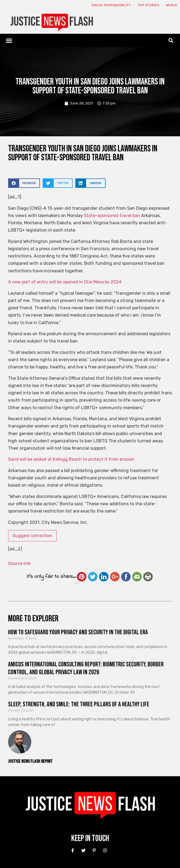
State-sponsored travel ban (112, 216)
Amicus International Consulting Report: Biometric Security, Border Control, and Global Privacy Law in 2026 (86, 668)
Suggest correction (32, 536)
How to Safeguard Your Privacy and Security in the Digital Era (78, 632)
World (172, 5)
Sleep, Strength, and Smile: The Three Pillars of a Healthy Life (79, 704)
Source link (19, 563)
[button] (9, 40)
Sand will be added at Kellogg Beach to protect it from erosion (71, 459)
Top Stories (148, 5)
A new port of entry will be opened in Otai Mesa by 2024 (65, 282)
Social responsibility (111, 5)
